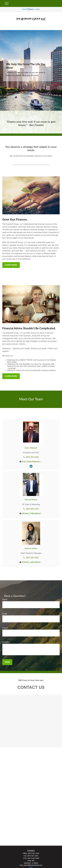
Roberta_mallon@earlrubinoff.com (32, 562)
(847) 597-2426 (32, 457)
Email (5, 614)
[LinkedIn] (31, 466)
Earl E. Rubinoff (31, 448)
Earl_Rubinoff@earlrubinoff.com (32, 462)
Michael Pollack (31, 499)
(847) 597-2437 (32, 509)
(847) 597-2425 (32, 558)
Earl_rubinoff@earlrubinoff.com (31, 865)
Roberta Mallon (31, 548)
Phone (5, 628)
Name (5, 600)
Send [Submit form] (7, 662)
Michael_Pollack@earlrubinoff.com (32, 513)
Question (6, 642)
